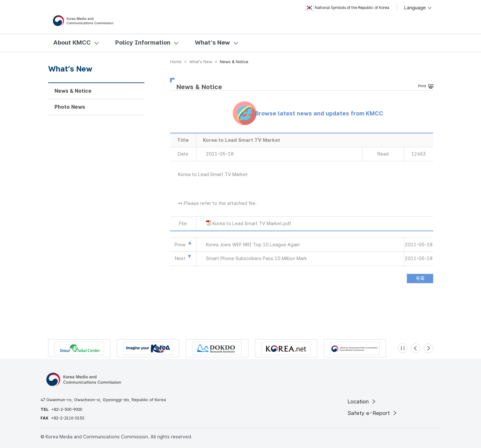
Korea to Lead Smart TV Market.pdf (252, 224)
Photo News (70, 107)
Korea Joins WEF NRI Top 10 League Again (253, 245)
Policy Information (143, 42)
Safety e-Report (373, 413)
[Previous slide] (416, 348)
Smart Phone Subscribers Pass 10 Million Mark (257, 258)
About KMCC (72, 42)
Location (362, 402)
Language (418, 8)
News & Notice (73, 91)
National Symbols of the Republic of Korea (347, 8)
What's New (212, 42)
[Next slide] (428, 348)
